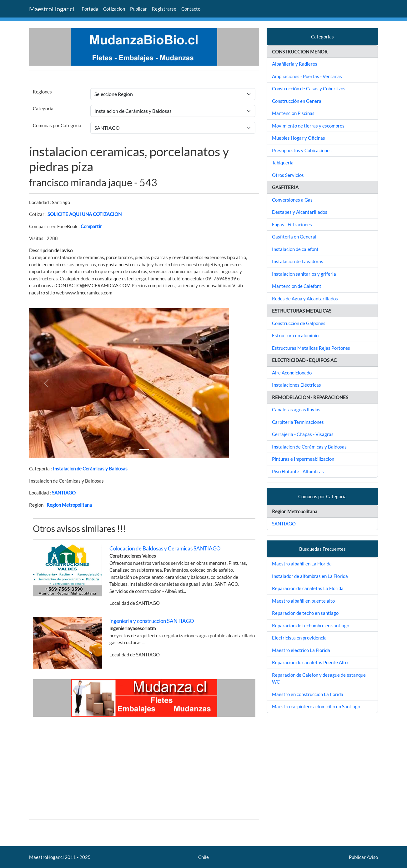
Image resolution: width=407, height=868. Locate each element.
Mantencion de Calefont (297, 286)
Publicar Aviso (363, 857)
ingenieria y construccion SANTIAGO (152, 621)
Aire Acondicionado (292, 373)
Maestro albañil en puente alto (303, 601)
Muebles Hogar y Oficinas (299, 138)
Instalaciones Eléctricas (296, 385)
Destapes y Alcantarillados (300, 212)
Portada (90, 9)
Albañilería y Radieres (295, 64)
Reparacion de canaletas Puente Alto (310, 662)
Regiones (42, 92)
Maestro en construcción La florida (308, 694)
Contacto (191, 9)
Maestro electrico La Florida (301, 650)
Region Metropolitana (69, 505)
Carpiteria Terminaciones (298, 422)
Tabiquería (283, 163)
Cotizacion (114, 9)
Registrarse (164, 9)
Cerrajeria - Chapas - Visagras (303, 434)
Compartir (91, 226)
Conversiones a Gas (292, 200)
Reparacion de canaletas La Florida (308, 588)
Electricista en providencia (299, 638)
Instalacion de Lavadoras (298, 261)
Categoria (43, 108)
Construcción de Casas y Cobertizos (309, 88)
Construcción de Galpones (299, 323)
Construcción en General (297, 101)
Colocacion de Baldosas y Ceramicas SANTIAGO (165, 548)
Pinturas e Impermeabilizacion (303, 459)
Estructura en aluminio (295, 335)
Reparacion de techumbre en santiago (311, 625)
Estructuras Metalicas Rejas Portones (311, 348)
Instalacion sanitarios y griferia (304, 274)
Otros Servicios (288, 175)
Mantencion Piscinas (293, 113)
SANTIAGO (64, 493)
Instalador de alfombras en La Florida (310, 576)
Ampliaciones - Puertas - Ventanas (307, 76)
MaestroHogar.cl (52, 9)
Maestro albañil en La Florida (302, 564)
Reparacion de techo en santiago (305, 613)
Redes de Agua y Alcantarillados (305, 299)
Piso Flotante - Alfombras (298, 471)
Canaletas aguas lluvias (296, 409)
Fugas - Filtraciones (292, 224)
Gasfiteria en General (294, 237)
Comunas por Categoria (57, 125)
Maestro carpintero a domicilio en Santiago (316, 706)
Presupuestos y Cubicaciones (302, 150)
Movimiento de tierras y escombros (308, 126)
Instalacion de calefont (295, 249)
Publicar (138, 9)
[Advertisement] (144, 771)
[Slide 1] (144, 450)
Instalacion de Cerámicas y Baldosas (90, 469)
